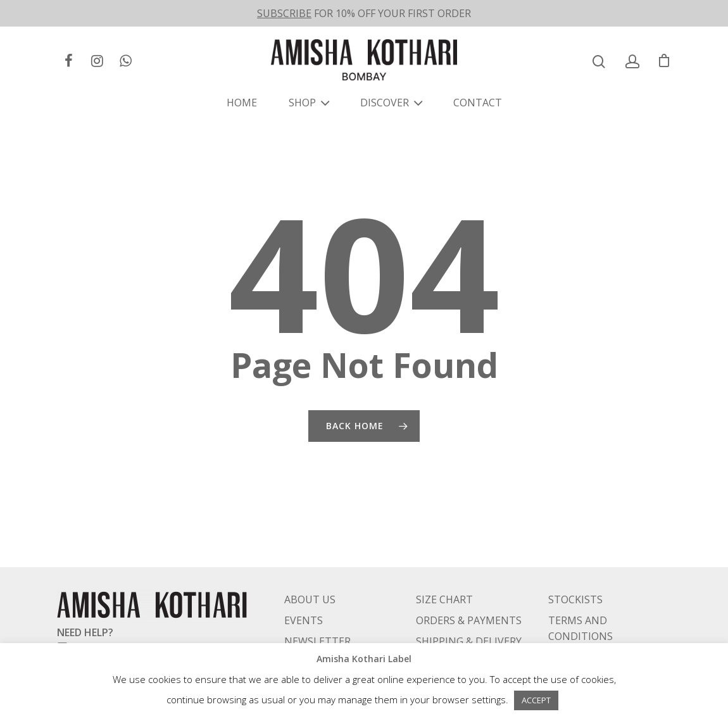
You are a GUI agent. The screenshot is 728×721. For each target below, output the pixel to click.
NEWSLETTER (317, 609)
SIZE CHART (444, 567)
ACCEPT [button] (536, 700)
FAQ (294, 630)
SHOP (307, 103)
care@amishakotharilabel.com (141, 616)
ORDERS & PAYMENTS (469, 588)
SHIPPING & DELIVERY (469, 609)
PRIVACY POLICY (587, 625)
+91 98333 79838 (110, 632)
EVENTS (304, 588)
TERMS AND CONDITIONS (581, 596)
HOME (242, 103)
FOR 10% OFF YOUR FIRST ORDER (364, 13)
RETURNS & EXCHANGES (474, 630)
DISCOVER (390, 103)
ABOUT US (310, 567)
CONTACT (478, 103)
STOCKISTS (575, 567)
